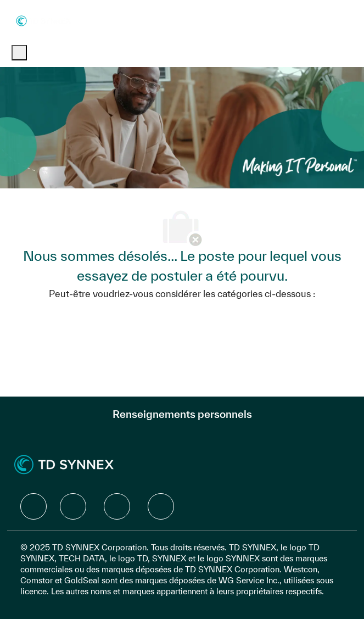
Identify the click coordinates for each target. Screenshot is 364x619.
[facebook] (33, 506)
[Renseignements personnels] (182, 414)
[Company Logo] (43, 20)
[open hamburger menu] (19, 53)
